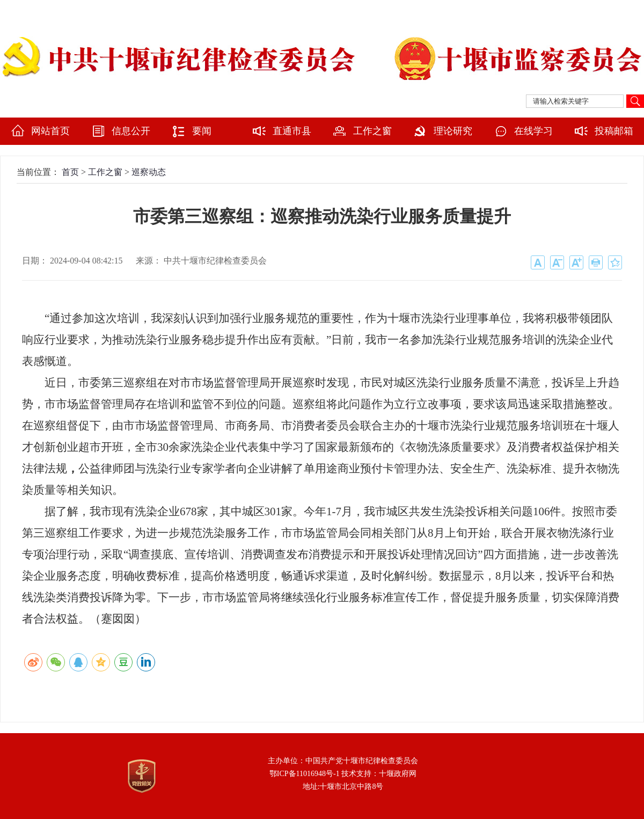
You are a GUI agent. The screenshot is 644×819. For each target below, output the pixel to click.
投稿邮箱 (614, 131)
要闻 (202, 131)
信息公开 (131, 131)
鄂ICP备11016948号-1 (305, 774)
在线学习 (533, 131)
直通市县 (292, 131)
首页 (70, 172)
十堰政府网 (398, 774)
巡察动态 (149, 172)
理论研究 (453, 131)
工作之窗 (372, 131)
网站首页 (50, 131)
